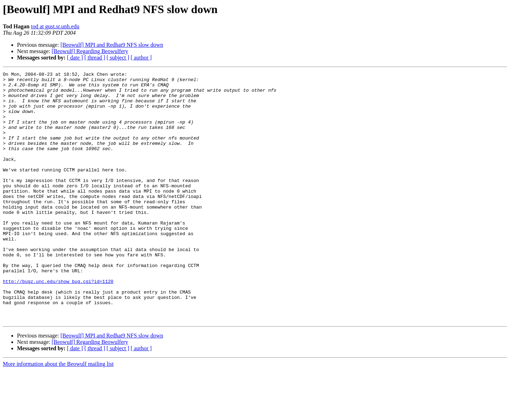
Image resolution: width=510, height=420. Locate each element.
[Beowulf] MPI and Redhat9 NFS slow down (112, 45)
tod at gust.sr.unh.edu (55, 26)
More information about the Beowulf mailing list (58, 414)
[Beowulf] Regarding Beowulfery (90, 51)
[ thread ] (95, 58)
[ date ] (75, 58)
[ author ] (141, 58)
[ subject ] (118, 58)
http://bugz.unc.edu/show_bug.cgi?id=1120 (58, 324)
